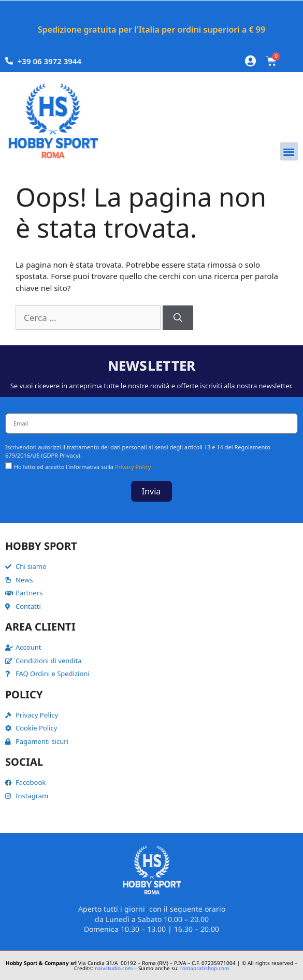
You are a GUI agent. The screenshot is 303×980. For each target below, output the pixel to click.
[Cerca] (178, 318)
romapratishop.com (205, 968)
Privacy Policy (133, 467)
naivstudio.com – (116, 968)
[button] (289, 151)
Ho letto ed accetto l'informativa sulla (82, 467)
